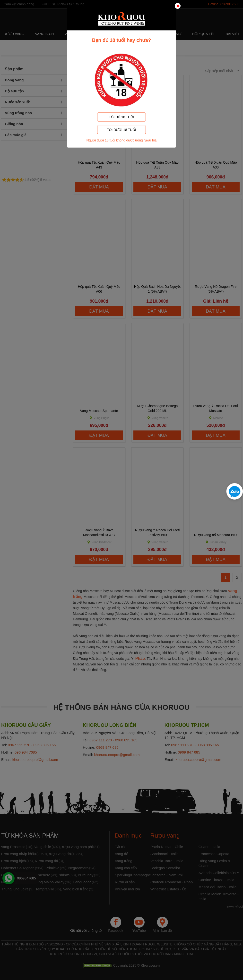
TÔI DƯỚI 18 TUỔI (121, 130)
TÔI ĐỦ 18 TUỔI (121, 117)
